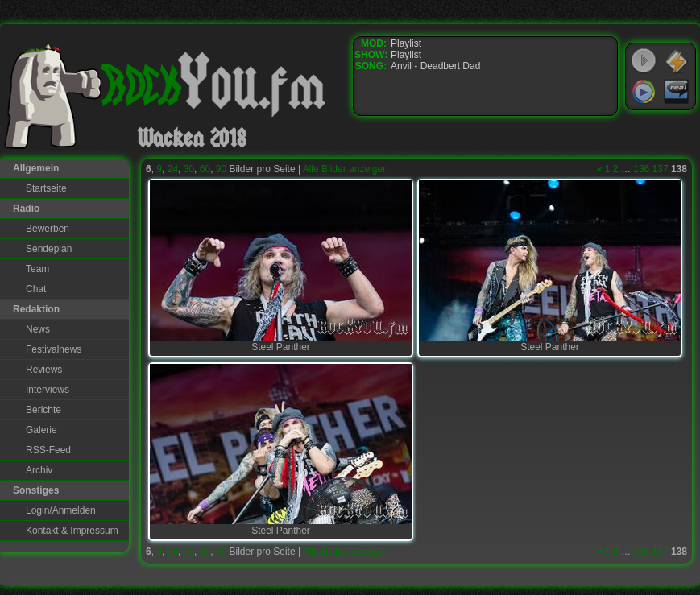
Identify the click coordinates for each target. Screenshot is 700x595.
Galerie (41, 430)
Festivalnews (54, 349)
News (38, 329)
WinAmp (677, 61)
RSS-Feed (48, 450)
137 (661, 169)
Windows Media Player (644, 92)
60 (205, 169)
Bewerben (48, 229)
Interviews (48, 390)
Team (37, 269)
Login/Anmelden (61, 510)
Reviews (44, 370)
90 (221, 169)
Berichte (43, 410)
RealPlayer (677, 92)
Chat (36, 289)
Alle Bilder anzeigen (346, 169)
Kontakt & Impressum (72, 531)
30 (189, 169)
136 (641, 169)
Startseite (46, 188)
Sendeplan (49, 249)
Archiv (39, 470)
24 (173, 169)
